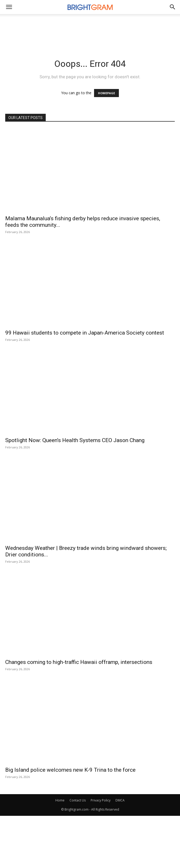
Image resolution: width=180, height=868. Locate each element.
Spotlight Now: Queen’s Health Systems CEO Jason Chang (75, 440)
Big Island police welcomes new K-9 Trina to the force (70, 770)
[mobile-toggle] (9, 7)
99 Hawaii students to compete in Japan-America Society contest (85, 333)
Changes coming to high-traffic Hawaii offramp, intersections (79, 662)
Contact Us (78, 800)
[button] (173, 7)
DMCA (120, 800)
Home (60, 800)
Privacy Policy (101, 800)
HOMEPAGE (106, 93)
